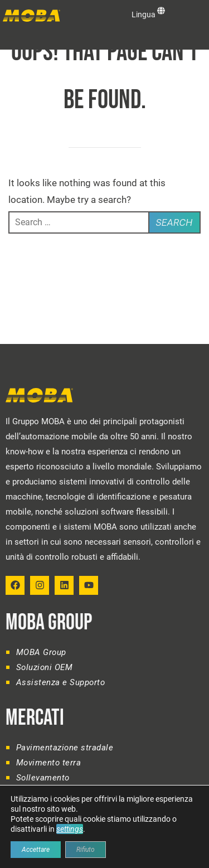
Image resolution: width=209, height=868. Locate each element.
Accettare (36, 850)
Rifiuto (86, 850)
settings (70, 829)
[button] (10, 40)
